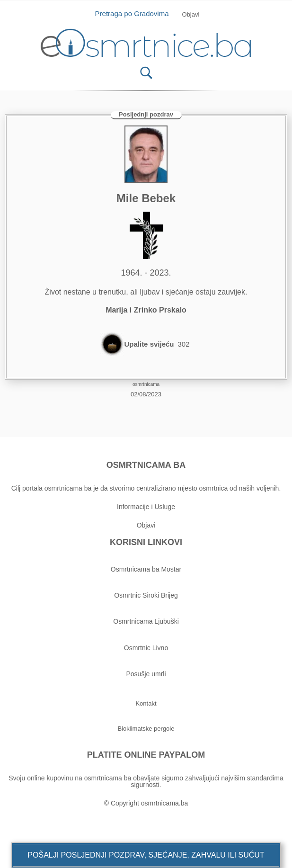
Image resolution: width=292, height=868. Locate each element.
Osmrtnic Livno (146, 648)
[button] (146, 855)
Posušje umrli (146, 674)
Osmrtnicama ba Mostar (146, 569)
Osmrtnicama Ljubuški (146, 621)
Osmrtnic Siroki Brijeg (146, 595)
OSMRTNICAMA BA (146, 465)
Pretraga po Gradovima (136, 13)
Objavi (146, 525)
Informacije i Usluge (146, 507)
